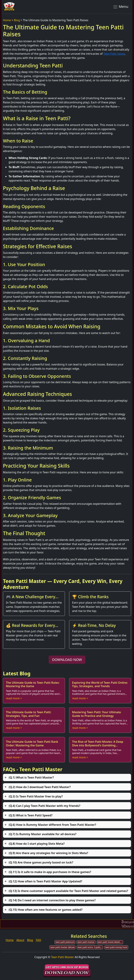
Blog (17, 20)
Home (7, 20)
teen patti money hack (116, 947)
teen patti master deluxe (62, 947)
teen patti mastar (86, 942)
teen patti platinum (65, 942)
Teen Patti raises (114, 54)
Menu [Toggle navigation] (120, 7)
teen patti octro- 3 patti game (90, 947)
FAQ (38, 940)
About (20, 940)
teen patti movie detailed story (110, 942)
